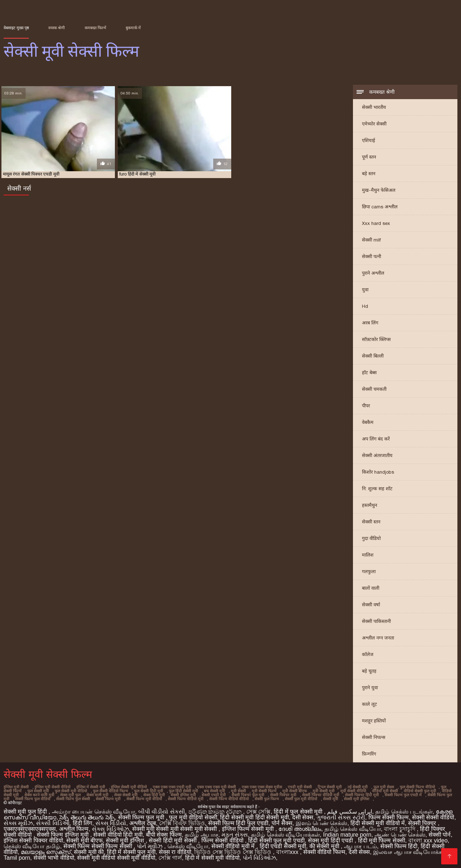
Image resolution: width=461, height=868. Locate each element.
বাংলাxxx (288, 852)
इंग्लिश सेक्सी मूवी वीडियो (129, 787)
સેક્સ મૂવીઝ (18, 823)
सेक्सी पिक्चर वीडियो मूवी (321, 795)
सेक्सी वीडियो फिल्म (324, 852)
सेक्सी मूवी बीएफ (84, 840)
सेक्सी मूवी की (89, 852)
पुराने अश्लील (373, 273)
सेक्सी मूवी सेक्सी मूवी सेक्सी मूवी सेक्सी (175, 829)
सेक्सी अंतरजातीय (377, 455)
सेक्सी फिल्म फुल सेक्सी (73, 799)
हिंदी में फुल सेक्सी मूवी (299, 812)
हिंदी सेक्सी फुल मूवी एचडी (276, 840)
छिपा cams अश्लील (380, 207)
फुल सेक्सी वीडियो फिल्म (111, 791)
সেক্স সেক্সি (258, 812)
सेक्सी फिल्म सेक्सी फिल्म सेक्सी (99, 846)
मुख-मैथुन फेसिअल (379, 190)
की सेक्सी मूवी (325, 846)
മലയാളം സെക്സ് (46, 852)
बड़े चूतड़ (369, 671)
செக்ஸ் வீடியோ (188, 846)
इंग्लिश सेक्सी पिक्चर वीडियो (33, 840)
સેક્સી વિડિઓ (53, 823)
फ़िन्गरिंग (369, 754)
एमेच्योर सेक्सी (374, 124)
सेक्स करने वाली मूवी (39, 795)
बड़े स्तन (369, 174)
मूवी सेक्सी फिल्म (264, 791)
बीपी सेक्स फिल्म (164, 835)
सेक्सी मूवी (331, 799)
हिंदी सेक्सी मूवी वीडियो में (378, 823)
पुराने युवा (370, 688)
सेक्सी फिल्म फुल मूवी (142, 817)
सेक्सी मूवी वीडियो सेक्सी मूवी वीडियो (116, 858)
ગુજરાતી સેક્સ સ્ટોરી (341, 817)
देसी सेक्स (303, 817)
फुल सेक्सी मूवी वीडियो (71, 791)
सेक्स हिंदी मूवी (154, 795)
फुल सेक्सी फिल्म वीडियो (417, 787)
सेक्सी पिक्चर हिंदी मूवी (362, 795)
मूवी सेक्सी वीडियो (353, 791)
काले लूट (370, 704)
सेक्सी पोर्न (440, 835)
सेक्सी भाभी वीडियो (54, 858)
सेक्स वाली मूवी (97, 795)
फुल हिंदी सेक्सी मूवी (183, 791)
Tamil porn (17, 858)
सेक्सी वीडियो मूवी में (234, 846)
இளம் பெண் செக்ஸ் (322, 823)
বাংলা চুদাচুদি (400, 829)
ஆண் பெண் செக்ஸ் (400, 835)
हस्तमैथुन (370, 505)
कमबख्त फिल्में (95, 28)
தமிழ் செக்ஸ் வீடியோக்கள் (285, 835)
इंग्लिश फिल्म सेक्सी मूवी (249, 829)
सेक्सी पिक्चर (423, 823)
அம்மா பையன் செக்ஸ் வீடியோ (93, 812)
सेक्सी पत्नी (372, 256)
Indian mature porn (347, 835)
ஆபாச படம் (360, 846)
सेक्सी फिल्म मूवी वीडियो (144, 799)
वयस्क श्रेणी (57, 28)
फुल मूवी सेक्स (384, 787)
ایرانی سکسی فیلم (350, 812)
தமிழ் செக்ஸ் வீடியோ (353, 829)
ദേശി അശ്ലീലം (300, 829)
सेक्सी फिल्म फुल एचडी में (403, 795)
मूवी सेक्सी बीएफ (295, 791)
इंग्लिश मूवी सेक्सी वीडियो (53, 787)
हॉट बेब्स (369, 373)
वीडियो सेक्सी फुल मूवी (420, 791)
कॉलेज (368, 654)
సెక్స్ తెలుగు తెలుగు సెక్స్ (87, 817)
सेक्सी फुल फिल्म (267, 799)
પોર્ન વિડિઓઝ (259, 858)
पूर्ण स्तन (369, 157)
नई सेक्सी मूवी (358, 787)
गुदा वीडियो (371, 538)
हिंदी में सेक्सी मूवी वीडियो (212, 858)
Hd (365, 306)
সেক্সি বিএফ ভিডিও (182, 823)
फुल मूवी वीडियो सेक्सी (193, 817)
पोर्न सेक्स (282, 823)
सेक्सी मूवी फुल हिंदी (26, 812)
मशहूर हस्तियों (374, 721)
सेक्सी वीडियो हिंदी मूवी (118, 835)
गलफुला (369, 572)
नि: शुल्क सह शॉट (377, 489)
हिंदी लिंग (82, 823)
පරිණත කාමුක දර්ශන (216, 812)
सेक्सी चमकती (374, 389)
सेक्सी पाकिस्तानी (376, 621)
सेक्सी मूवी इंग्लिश (357, 799)
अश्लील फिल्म (74, 829)
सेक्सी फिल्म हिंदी (399, 846)
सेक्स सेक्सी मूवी (126, 795)
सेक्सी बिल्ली (373, 356)
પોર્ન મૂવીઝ (151, 846)
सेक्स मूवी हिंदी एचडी (331, 840)
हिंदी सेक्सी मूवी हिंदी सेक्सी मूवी (254, 817)
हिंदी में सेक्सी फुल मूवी (131, 852)
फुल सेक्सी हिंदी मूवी (149, 791)
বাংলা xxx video (428, 840)
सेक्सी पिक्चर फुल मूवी (248, 795)
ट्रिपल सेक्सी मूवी (330, 787)
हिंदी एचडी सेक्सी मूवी (283, 846)
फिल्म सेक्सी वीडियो (223, 840)
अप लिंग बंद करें (376, 439)
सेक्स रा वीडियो (175, 852)
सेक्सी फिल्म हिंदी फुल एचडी (238, 823)
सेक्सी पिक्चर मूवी (283, 795)
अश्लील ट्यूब (142, 823)
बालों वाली (371, 588)
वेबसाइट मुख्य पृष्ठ (16, 28)
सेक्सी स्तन (371, 522)
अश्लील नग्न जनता (378, 638)
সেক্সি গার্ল (170, 858)
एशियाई (368, 140)
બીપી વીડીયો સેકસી (162, 812)
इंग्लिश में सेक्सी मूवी (91, 787)
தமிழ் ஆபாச (201, 835)
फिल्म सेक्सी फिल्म (389, 817)
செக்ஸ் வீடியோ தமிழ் (32, 846)
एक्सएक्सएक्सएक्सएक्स (30, 829)
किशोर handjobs (378, 472)
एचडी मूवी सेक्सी (300, 787)
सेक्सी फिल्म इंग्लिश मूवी (64, 835)
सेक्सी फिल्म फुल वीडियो (33, 799)
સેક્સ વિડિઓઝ (110, 829)
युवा (365, 290)
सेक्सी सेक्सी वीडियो (433, 817)
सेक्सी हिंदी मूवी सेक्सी (173, 840)
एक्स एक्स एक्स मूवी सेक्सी (216, 787)
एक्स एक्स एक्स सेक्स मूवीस (262, 787)
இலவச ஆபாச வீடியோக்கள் (410, 852)
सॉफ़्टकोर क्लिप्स (376, 339)
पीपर (366, 406)
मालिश (368, 555)
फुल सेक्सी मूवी (38, 791)
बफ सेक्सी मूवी (214, 791)
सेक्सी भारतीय (374, 107)
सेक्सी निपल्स (374, 737)
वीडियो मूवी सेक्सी (385, 791)
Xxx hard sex (376, 223)
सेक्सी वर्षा (371, 605)
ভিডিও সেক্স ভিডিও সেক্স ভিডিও (233, 852)
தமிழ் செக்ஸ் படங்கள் (404, 812)
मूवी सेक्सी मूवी (324, 791)
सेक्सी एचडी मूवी (214, 795)
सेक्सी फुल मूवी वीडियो (301, 799)
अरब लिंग (370, 323)
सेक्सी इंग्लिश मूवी (183, 795)
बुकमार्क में (133, 28)
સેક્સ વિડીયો (111, 823)
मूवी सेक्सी (238, 791)
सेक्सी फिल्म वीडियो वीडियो (229, 799)
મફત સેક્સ (235, 835)
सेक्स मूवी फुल (70, 795)
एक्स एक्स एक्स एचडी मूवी (172, 787)
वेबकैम (368, 422)
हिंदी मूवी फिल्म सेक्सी (382, 840)
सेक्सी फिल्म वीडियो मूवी (186, 799)
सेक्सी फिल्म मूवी (108, 799)
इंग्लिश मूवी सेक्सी (16, 787)
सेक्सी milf (371, 240)
